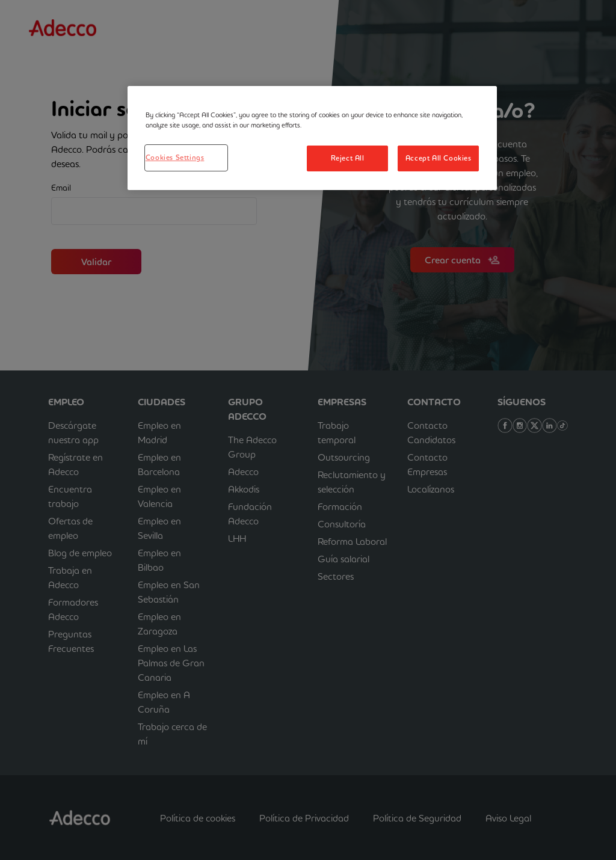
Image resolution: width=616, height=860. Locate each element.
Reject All (348, 158)
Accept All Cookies (439, 158)
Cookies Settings (175, 157)
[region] (312, 138)
